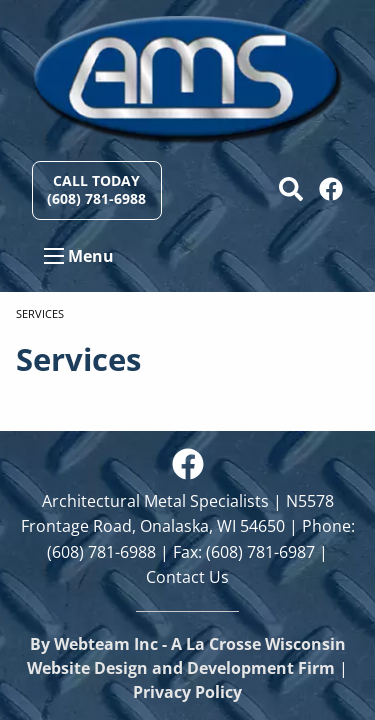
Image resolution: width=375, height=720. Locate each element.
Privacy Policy (187, 692)
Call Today (96, 189)
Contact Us (187, 577)
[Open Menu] (54, 256)
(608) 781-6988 (101, 552)
